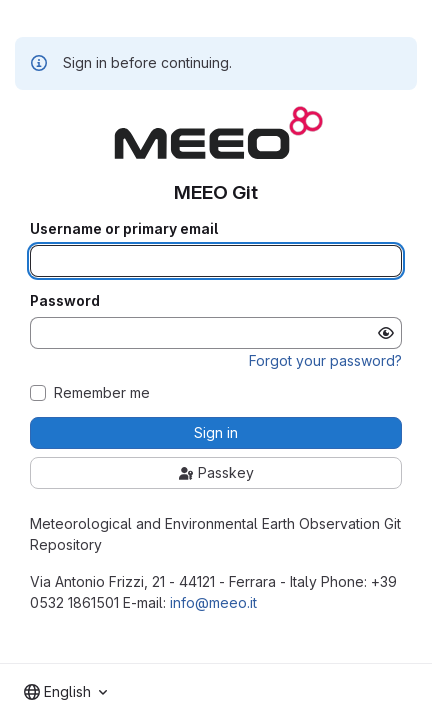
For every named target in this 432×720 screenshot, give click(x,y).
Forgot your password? (325, 360)
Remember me (102, 393)
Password (65, 301)
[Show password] (386, 333)
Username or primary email (124, 229)
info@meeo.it (213, 602)
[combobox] (65, 692)
